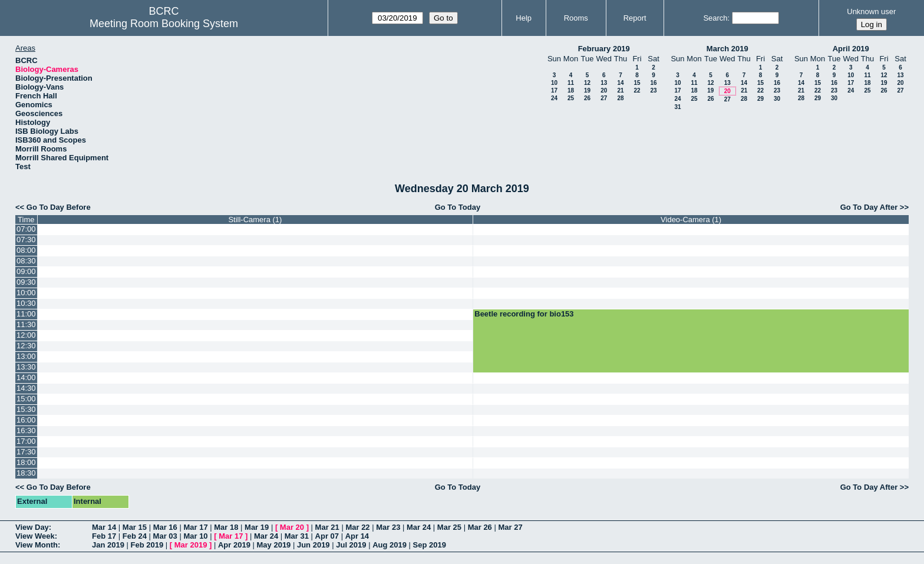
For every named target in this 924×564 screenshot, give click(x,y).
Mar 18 (226, 527)
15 (637, 83)
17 (554, 90)
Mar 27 (510, 527)
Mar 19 (257, 527)
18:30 (26, 473)
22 (637, 90)
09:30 (26, 282)
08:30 (26, 261)
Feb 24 (135, 536)
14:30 (26, 388)
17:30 (26, 452)
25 (571, 98)
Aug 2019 (390, 545)
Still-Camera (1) (255, 220)
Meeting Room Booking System (164, 24)
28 (620, 98)
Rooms (576, 18)
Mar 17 (195, 527)
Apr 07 (327, 536)
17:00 (26, 441)
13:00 (26, 356)
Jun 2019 (313, 545)
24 (554, 98)
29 (760, 99)
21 (620, 90)
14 (620, 83)
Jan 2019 (108, 545)
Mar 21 (327, 527)
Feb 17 (104, 536)
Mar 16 (165, 527)
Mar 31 (297, 536)
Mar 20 (292, 527)
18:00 (26, 462)
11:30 (26, 324)
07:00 (26, 229)
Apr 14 (357, 536)
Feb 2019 (147, 545)
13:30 (26, 367)
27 (604, 98)
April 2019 (851, 49)
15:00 (26, 399)
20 (604, 90)
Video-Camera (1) (691, 220)
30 (777, 99)
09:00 (26, 271)
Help (524, 18)
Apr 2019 (234, 545)
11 (571, 83)
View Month (37, 545)
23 (653, 90)
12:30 (26, 346)
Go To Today (458, 207)
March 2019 (727, 49)
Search (715, 18)
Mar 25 (449, 527)
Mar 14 (104, 527)
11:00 (26, 314)
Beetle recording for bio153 (524, 314)
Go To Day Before (59, 207)
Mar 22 (357, 527)
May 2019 (274, 545)
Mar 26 (480, 527)
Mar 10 (195, 536)
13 (604, 83)
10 (554, 83)
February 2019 (604, 49)
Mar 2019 (191, 545)
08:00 (26, 250)
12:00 (26, 335)
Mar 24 (419, 527)
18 (571, 90)
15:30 (26, 409)
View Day (32, 527)
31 (677, 107)
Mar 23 (388, 527)
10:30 (26, 303)
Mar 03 (165, 536)
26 (587, 98)
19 (587, 90)
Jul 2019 (351, 545)
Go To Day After (869, 207)
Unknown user (871, 11)
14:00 (26, 377)
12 (587, 83)
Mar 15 (135, 527)
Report (635, 18)
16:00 (26, 420)
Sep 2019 (430, 545)
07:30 (26, 240)
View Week (35, 536)
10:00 (26, 293)
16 (653, 83)
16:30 (26, 431)
